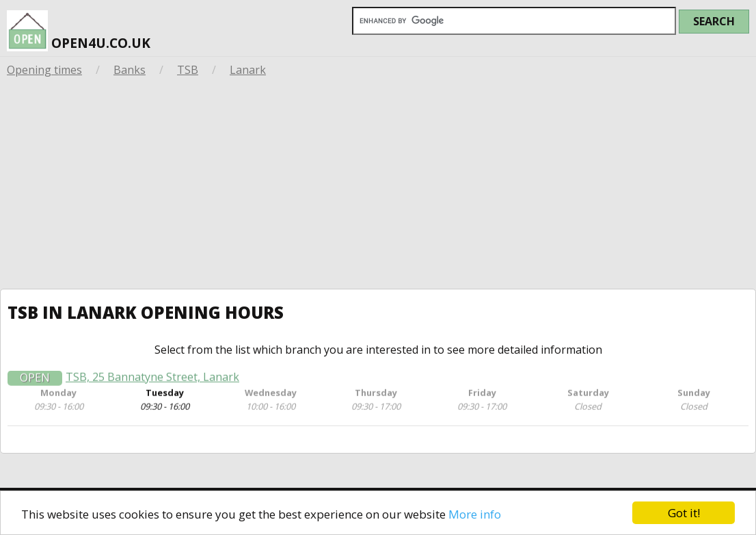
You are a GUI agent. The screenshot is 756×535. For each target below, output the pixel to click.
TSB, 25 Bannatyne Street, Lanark (152, 379)
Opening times (44, 70)
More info (475, 514)
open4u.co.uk (79, 30)
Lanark (248, 70)
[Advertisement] (378, 186)
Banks (130, 70)
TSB (188, 70)
